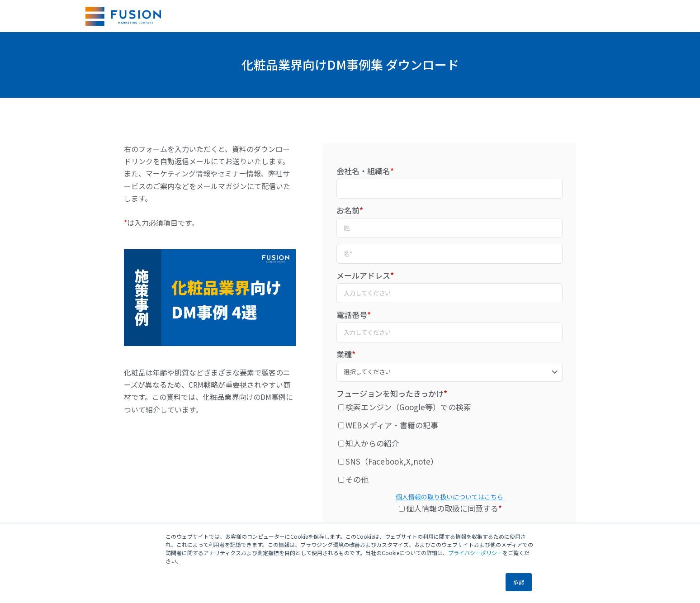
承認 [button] (519, 582)
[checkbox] (449, 443)
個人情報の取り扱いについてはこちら (449, 497)
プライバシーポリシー (475, 553)
